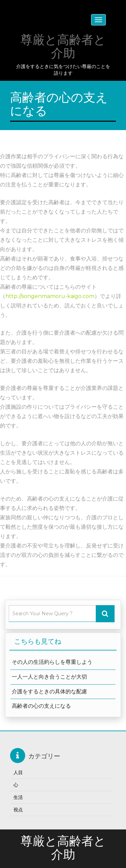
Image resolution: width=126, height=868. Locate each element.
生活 (18, 797)
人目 (18, 772)
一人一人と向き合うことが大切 (49, 677)
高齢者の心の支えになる (41, 706)
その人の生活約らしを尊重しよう (52, 662)
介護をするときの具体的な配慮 (49, 691)
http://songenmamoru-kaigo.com (50, 296)
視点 (18, 810)
